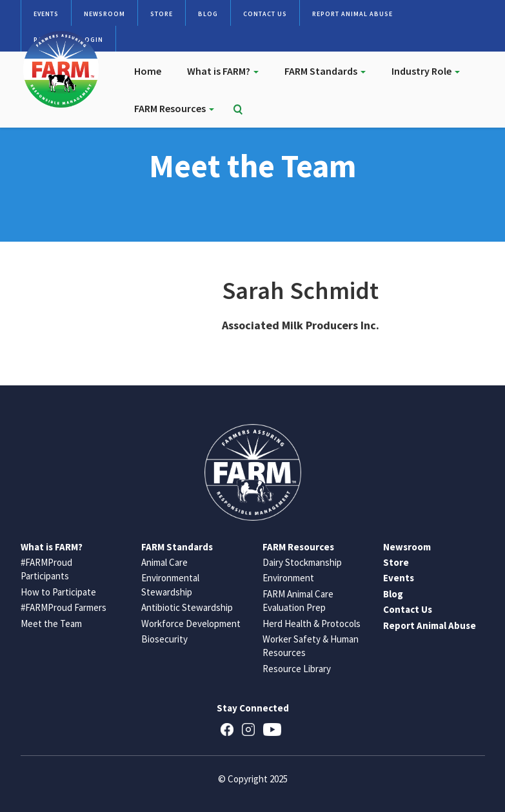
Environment (288, 578)
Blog (208, 14)
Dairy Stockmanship (302, 562)
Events (46, 14)
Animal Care (164, 562)
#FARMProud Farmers (64, 607)
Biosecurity (164, 639)
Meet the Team (51, 623)
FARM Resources (174, 108)
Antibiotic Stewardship (187, 607)
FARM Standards (325, 71)
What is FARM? (223, 71)
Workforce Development (191, 623)
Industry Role (426, 71)
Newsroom (104, 14)
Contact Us (265, 14)
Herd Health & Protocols (312, 623)
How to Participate (58, 592)
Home (148, 71)
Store (162, 14)
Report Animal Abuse (352, 14)
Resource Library (297, 669)
